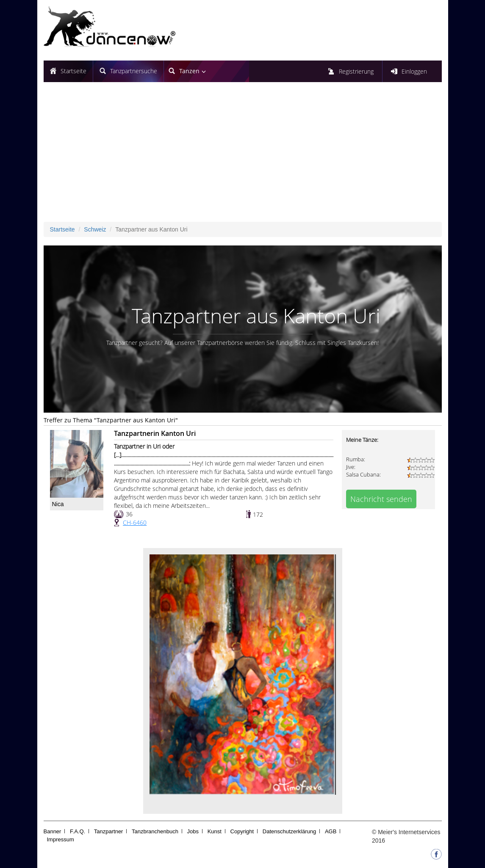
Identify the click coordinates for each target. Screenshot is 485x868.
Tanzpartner (109, 831)
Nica (58, 504)
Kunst (215, 831)
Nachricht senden (381, 499)
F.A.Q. (78, 831)
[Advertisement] (243, 158)
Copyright (242, 831)
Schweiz (95, 229)
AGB (331, 831)
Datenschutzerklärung (289, 831)
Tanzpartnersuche (134, 71)
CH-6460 (135, 522)
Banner (53, 831)
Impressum (61, 839)
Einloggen (414, 71)
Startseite (73, 71)
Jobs (193, 831)
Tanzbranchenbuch (155, 831)
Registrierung (356, 71)
